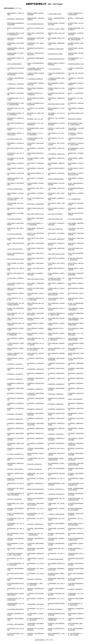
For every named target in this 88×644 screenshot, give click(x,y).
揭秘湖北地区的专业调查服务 (75, 119)
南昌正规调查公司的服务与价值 (15, 139)
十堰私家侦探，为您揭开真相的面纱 (56, 514)
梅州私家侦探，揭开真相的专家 (35, 579)
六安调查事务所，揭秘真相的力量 (15, 419)
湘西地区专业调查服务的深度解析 (56, 179)
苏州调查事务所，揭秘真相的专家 (15, 379)
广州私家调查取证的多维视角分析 (35, 79)
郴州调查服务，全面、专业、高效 (35, 119)
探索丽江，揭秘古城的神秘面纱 (75, 399)
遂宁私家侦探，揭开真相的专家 (75, 589)
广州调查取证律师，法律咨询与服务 (16, 84)
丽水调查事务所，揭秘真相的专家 (35, 389)
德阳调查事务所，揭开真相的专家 (15, 374)
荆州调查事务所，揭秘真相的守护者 (56, 409)
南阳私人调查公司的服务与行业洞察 (36, 279)
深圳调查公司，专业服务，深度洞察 (56, 29)
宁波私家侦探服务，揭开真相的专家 (36, 604)
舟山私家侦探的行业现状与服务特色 (16, 609)
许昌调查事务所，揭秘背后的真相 (56, 434)
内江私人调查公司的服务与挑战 (15, 234)
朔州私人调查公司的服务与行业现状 (56, 254)
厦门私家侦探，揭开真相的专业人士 (16, 454)
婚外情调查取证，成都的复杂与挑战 (16, 19)
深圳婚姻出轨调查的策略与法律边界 (56, 59)
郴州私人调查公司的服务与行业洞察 (16, 259)
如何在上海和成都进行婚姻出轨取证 (36, 24)
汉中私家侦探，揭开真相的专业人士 (56, 489)
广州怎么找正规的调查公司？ (55, 69)
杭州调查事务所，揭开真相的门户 (15, 364)
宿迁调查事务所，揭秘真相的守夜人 (56, 384)
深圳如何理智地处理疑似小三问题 (76, 64)
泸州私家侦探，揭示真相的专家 (35, 464)
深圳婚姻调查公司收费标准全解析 (56, 49)
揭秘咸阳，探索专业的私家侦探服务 (36, 489)
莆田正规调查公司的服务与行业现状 (56, 104)
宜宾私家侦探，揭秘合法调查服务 (15, 469)
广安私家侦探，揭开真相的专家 (35, 469)
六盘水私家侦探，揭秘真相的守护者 (56, 494)
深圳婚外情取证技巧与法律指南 (55, 54)
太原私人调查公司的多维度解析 (75, 219)
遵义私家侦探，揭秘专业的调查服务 (16, 624)
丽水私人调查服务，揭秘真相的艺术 (56, 239)
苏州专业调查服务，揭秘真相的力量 (56, 154)
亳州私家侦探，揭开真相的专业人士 (36, 524)
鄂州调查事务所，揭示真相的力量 (15, 414)
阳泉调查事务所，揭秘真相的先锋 (56, 404)
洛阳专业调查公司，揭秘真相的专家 (36, 204)
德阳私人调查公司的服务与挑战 (55, 229)
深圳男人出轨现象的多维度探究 (15, 64)
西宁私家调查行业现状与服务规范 (56, 559)
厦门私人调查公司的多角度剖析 (15, 219)
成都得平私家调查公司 (40, 640)
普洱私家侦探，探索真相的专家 (15, 499)
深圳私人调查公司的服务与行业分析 (36, 214)
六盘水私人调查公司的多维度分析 (15, 249)
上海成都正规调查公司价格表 (55, 14)
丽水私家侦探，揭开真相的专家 (55, 609)
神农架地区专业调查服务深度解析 (15, 189)
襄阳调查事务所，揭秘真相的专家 (35, 409)
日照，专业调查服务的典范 (74, 199)
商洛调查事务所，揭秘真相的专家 (56, 394)
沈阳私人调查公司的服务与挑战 (55, 219)
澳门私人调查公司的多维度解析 (55, 214)
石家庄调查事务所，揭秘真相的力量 (36, 369)
